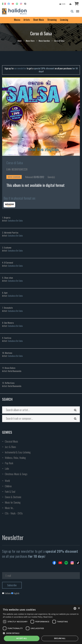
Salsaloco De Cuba (15, 220)
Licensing (64, 20)
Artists (27, 20)
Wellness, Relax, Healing (15, 458)
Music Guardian (44, 41)
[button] (41, 633)
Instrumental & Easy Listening (18, 452)
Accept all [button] (22, 638)
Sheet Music (39, 20)
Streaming (52, 20)
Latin (7, 469)
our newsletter (20, 68)
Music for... (9, 508)
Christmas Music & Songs (16, 474)
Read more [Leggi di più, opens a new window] (48, 617)
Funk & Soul (10, 492)
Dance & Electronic (13, 497)
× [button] (79, 608)
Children (8, 486)
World (7, 481)
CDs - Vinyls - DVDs (14, 513)
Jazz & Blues (10, 447)
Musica (17, 20)
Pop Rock (9, 463)
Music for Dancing (13, 502)
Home (20, 41)
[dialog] (41, 624)
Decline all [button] (60, 638)
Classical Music (11, 441)
